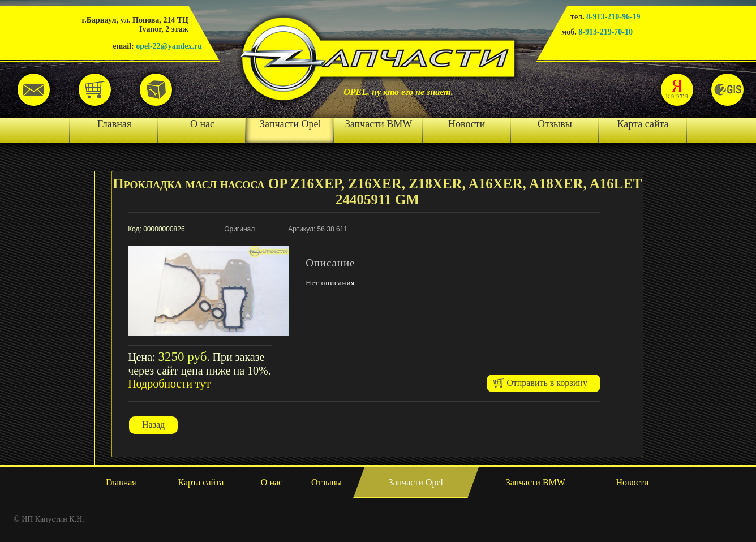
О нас (202, 124)
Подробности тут (169, 384)
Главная (114, 124)
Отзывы (555, 124)
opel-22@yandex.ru (169, 46)
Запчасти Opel (290, 124)
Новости (467, 124)
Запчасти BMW (379, 124)
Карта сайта (643, 124)
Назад (153, 425)
